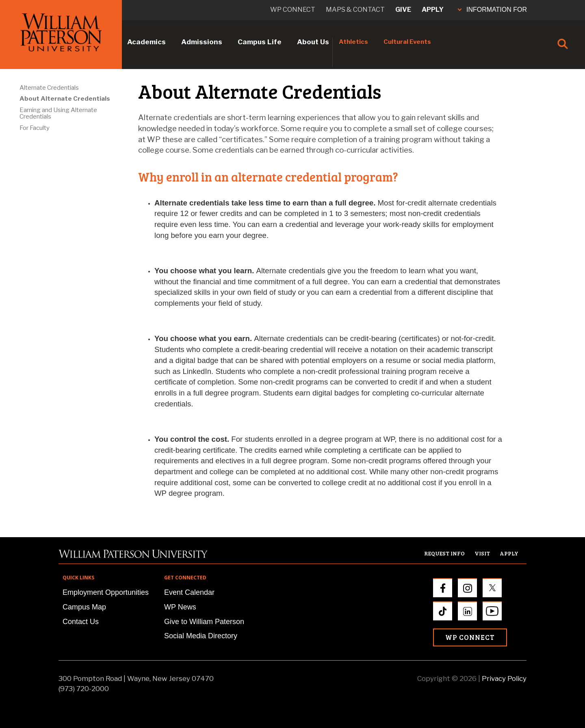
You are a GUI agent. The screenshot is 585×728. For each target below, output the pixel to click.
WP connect (293, 10)
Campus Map (84, 607)
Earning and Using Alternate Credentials (58, 113)
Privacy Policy (504, 678)
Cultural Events (407, 42)
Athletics (353, 42)
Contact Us (81, 622)
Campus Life (260, 42)
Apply (433, 10)
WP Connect (470, 637)
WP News (180, 607)
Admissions (202, 42)
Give (403, 10)
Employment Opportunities (106, 592)
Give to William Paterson (204, 622)
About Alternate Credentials (65, 99)
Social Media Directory (201, 636)
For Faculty (35, 128)
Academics (146, 42)
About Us (313, 42)
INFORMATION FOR (492, 10)
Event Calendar (189, 592)
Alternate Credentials (49, 88)
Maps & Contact (355, 10)
